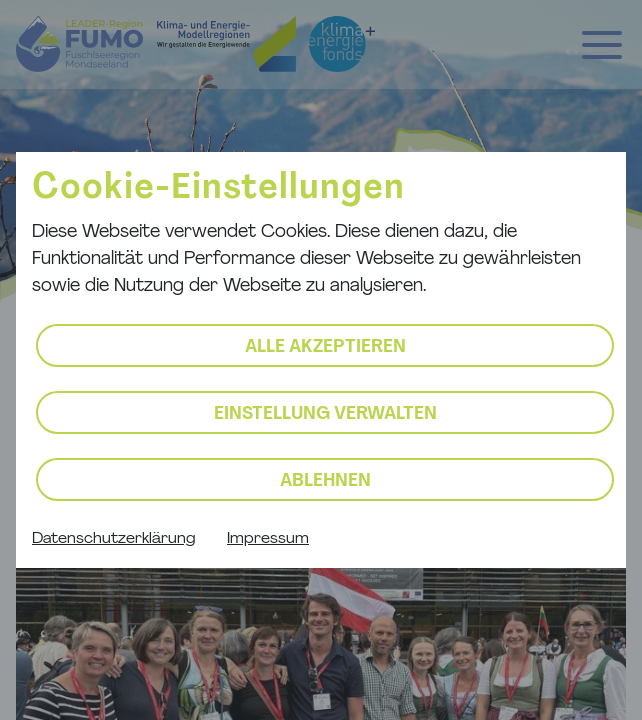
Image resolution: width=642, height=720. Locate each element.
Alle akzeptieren (325, 347)
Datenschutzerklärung (113, 539)
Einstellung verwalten (325, 414)
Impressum (268, 539)
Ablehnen (325, 481)
